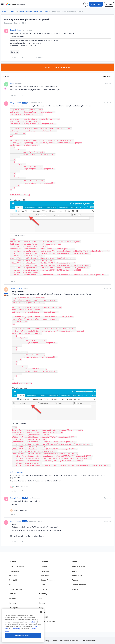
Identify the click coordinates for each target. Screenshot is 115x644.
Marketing (45, 571)
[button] (2, 5)
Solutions (44, 562)
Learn (74, 562)
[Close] (41, 625)
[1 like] (18, 510)
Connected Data (15, 589)
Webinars (76, 589)
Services (12, 603)
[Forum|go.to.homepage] (16, 4)
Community (12, 11)
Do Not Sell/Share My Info (69, 641)
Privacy (47, 641)
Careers (42, 603)
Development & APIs (41, 11)
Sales (43, 585)
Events (75, 571)
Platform (13, 562)
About (42, 598)
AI (10, 585)
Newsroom (44, 617)
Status (42, 612)
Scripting (14, 52)
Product (44, 566)
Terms (55, 641)
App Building (14, 580)
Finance (44, 589)
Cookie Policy (32, 635)
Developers (13, 608)
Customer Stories (79, 585)
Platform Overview (16, 566)
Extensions (13, 576)
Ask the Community (25, 11)
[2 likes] (19, 487)
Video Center (77, 576)
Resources (13, 594)
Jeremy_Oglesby (16, 288)
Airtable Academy (79, 566)
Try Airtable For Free (47, 621)
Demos (75, 580)
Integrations (14, 571)
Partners (12, 598)
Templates (13, 617)
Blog (41, 608)
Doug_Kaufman (16, 30)
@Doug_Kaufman (16, 472)
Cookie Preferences (89, 641)
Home (4, 11)
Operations (45, 576)
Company (43, 594)
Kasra (12, 83)
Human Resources (48, 580)
